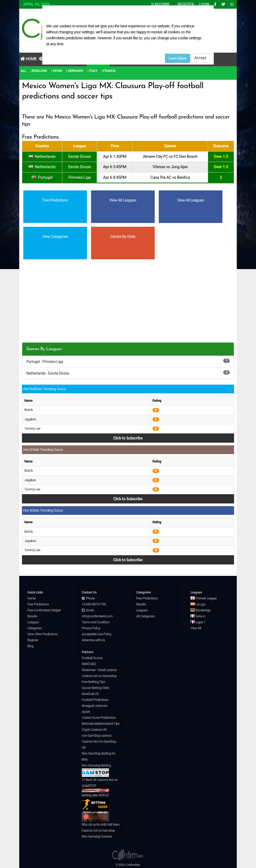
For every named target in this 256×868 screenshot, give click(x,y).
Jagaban (30, 419)
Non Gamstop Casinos (97, 837)
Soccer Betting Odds (95, 688)
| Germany (75, 71)
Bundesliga (200, 610)
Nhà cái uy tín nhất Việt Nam (101, 825)
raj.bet (86, 712)
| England (39, 71)
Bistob (29, 410)
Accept (200, 58)
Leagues (33, 622)
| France (109, 71)
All (23, 71)
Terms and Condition (96, 622)
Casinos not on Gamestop (99, 676)
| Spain (57, 71)
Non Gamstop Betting (96, 770)
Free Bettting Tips (93, 682)
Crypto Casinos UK (94, 730)
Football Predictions (95, 700)
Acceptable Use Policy (97, 634)
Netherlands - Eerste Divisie (48, 373)
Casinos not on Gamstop (98, 831)
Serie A (198, 616)
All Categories (146, 616)
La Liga (198, 604)
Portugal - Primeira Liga (45, 362)
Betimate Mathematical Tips (101, 724)
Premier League (203, 598)
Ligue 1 (198, 622)
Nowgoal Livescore (95, 706)
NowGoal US (90, 694)
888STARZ (89, 664)
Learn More (178, 58)
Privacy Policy (91, 628)
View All (196, 628)
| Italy (92, 71)
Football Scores (92, 658)
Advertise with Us (93, 640)
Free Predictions (38, 604)
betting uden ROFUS (95, 802)
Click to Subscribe (128, 438)
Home (29, 59)
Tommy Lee (32, 429)
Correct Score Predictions (99, 718)
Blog (30, 646)
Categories (35, 628)
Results (32, 616)
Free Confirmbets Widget (44, 610)
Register (33, 640)
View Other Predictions (43, 634)
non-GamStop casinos (97, 736)
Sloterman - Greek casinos (99, 670)
